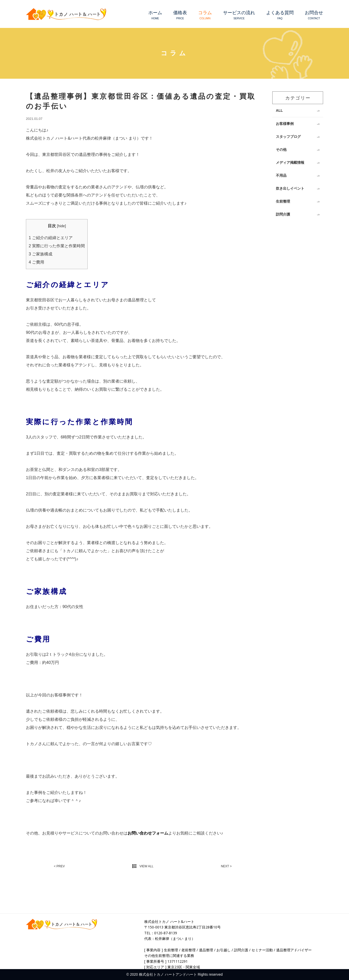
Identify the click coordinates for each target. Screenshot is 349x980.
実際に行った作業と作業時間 (57, 246)
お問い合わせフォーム (148, 833)
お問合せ (314, 15)
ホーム (155, 15)
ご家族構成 (41, 254)
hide (61, 226)
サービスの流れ (239, 15)
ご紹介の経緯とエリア (51, 238)
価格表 (180, 15)
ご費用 (36, 262)
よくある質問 (280, 15)
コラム (205, 15)
